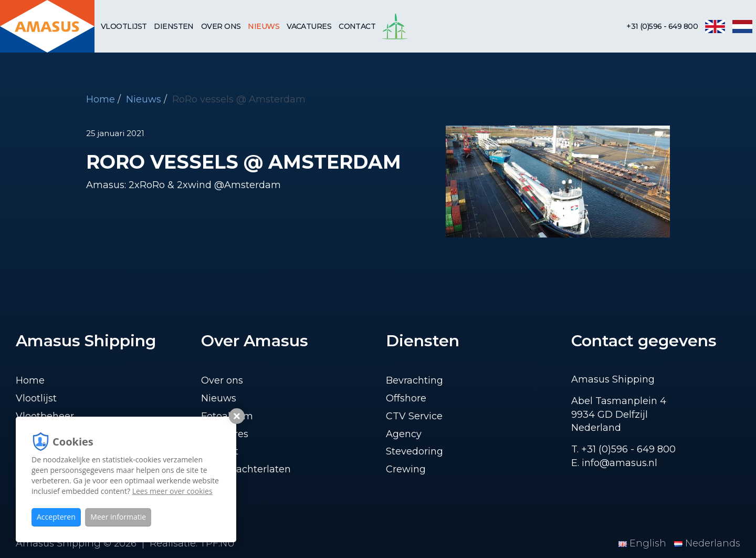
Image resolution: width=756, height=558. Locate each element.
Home (101, 99)
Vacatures (309, 26)
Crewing (406, 469)
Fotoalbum (227, 416)
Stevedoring (414, 451)
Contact (357, 26)
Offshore (406, 398)
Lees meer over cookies (172, 491)
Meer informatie (118, 517)
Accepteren (56, 517)
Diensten (174, 26)
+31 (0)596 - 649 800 (662, 26)
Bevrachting (414, 380)
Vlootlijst (124, 26)
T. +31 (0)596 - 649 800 (623, 449)
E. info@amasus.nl (614, 463)
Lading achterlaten (246, 469)
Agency (404, 434)
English (644, 543)
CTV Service (414, 416)
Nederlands (707, 543)
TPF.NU (217, 543)
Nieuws (264, 26)
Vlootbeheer (45, 416)
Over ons (221, 26)
